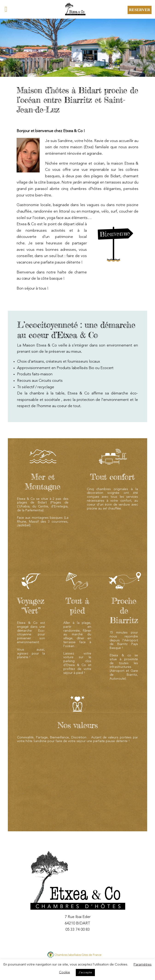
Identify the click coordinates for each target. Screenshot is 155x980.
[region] (77, 48)
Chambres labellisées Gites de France (78, 955)
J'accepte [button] (85, 973)
